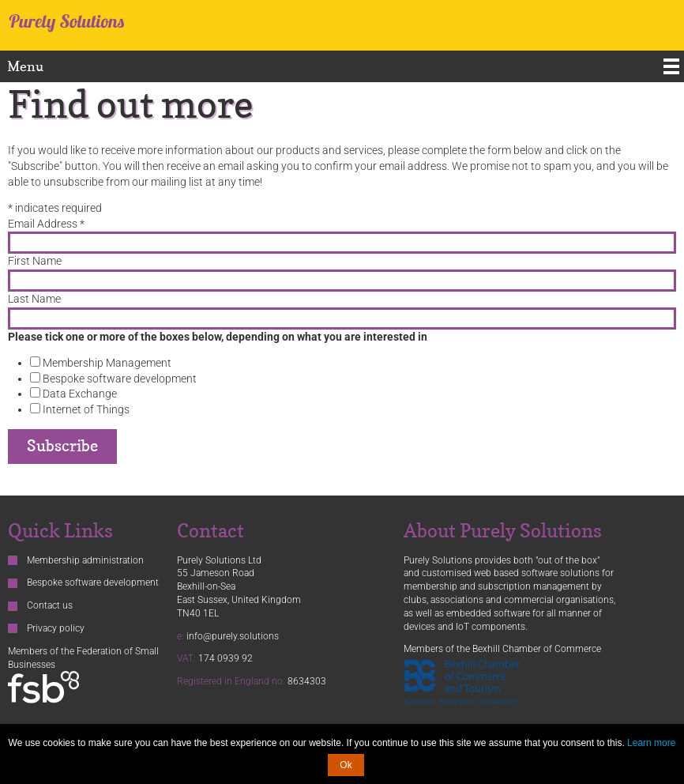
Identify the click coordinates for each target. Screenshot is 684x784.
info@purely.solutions (233, 636)
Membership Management (106, 363)
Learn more (651, 743)
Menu (25, 66)
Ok (346, 765)
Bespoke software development (118, 379)
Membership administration (85, 560)
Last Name (34, 299)
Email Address (46, 224)
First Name (35, 261)
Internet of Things (85, 409)
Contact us (50, 605)
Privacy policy (56, 628)
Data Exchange (79, 394)
